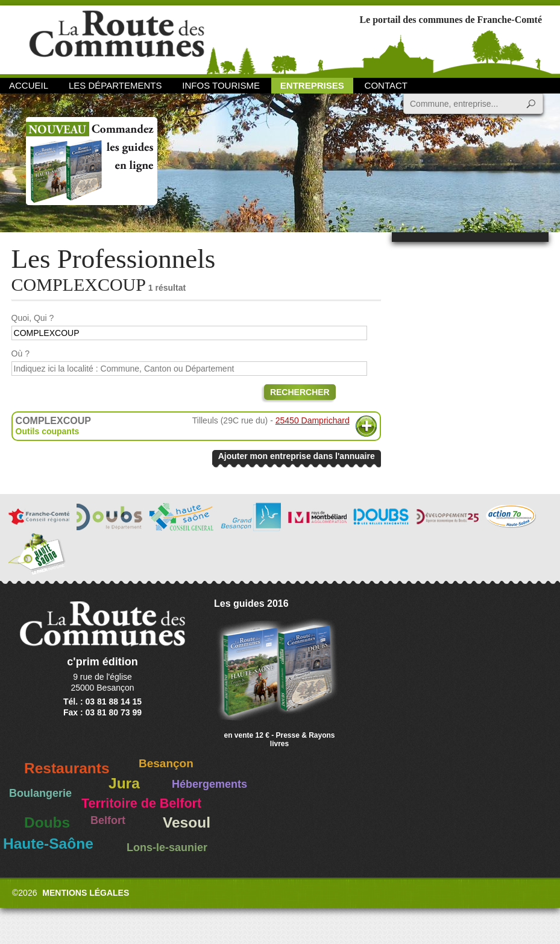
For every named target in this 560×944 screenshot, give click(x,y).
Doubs (47, 822)
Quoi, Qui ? (33, 318)
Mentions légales (86, 893)
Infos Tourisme (221, 85)
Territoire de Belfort (141, 803)
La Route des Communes (117, 39)
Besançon (166, 763)
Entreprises (312, 85)
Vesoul (187, 822)
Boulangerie (40, 793)
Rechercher (300, 392)
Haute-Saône (48, 844)
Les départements (115, 85)
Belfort (108, 820)
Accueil (29, 85)
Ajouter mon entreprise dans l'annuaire (297, 456)
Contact (386, 85)
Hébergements (209, 784)
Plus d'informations (366, 426)
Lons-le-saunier (167, 847)
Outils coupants (48, 431)
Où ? (20, 353)
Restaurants (67, 768)
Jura (124, 783)
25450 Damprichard (313, 420)
